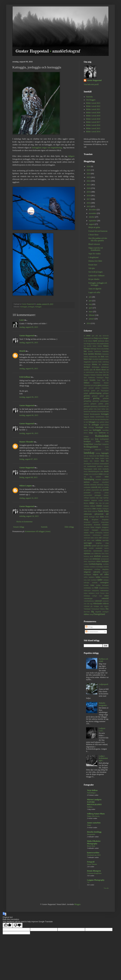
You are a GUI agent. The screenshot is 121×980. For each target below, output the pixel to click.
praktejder (87, 492)
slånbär (86, 533)
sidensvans (88, 514)
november (93, 213)
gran (99, 385)
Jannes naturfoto (94, 823)
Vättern (102, 609)
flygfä (86, 380)
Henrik (22, 351)
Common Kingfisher (94, 873)
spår (98, 546)
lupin (107, 458)
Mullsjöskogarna (94, 471)
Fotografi (91, 862)
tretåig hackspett (102, 585)
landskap (89, 453)
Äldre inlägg (69, 527)
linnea (102, 456)
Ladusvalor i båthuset (96, 276)
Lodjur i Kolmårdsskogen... (103, 758)
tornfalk (95, 582)
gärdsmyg (94, 406)
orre (100, 487)
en (84, 372)
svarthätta (106, 564)
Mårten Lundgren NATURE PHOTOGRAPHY (94, 802)
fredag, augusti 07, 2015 (28, 459)
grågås (86, 393)
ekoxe (104, 370)
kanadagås (99, 427)
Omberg (106, 485)
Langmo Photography (96, 880)
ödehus (86, 614)
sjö (107, 514)
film (104, 372)
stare (102, 546)
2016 (89, 203)
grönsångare (104, 401)
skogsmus (105, 519)
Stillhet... (90, 807)
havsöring (100, 411)
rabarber (106, 495)
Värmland (87, 609)
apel (93, 336)
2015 (89, 206)
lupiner (86, 461)
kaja (85, 427)
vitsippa (96, 606)
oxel (103, 487)
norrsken (98, 479)
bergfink (101, 338)
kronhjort (87, 441)
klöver (86, 433)
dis (100, 364)
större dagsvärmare (90, 561)
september (93, 221)
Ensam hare (93, 265)
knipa (91, 433)
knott (96, 433)
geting (95, 385)
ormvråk (94, 487)
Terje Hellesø (92, 790)
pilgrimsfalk (95, 490)
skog (86, 519)
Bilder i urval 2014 (93, 132)
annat (88, 336)
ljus (93, 458)
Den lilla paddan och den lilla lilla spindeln (98, 239)
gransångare (105, 385)
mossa (86, 471)
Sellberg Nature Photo (96, 814)
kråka (98, 441)
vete (85, 604)
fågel (104, 380)
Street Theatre (92, 864)
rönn (94, 509)
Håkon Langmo (26, 486)
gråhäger (106, 393)
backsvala (106, 336)
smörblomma (97, 535)
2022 (89, 181)
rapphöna (92, 498)
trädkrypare (87, 591)
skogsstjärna (88, 525)
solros (89, 540)
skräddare (105, 525)
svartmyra (92, 567)
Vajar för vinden (94, 254)
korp (97, 439)
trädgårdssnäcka (104, 588)
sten (85, 548)
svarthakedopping (95, 564)
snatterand (87, 538)
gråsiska (87, 396)
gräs (107, 396)
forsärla (93, 380)
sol (85, 540)
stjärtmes (87, 553)
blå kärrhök (88, 346)
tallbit (106, 574)
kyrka (107, 447)
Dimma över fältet (95, 261)
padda (107, 487)
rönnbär (99, 509)
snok (92, 538)
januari (92, 319)
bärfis (107, 357)
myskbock (95, 474)
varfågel (94, 596)
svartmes (86, 567)
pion (101, 490)
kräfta (107, 441)
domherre (105, 364)
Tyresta (102, 593)
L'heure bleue (93, 235)
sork (93, 540)
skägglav (98, 527)
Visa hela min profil (91, 84)
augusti (92, 224)
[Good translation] (8, 925)
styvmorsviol (105, 559)
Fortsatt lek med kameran (98, 231)
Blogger (77, 904)
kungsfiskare (89, 444)
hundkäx (86, 419)
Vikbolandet (97, 604)
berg (96, 338)
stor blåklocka (96, 553)
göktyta (86, 409)
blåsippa (87, 349)
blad (85, 344)
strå (91, 559)
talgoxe (96, 574)
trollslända (87, 588)
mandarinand (92, 466)
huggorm (86, 417)
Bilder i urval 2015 (93, 128)
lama (107, 450)
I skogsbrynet (93, 257)
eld (108, 370)
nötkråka (87, 485)
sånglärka (105, 569)
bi (84, 341)
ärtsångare (106, 612)
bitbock (90, 341)
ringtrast (94, 500)
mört (105, 474)
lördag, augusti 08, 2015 (28, 477)
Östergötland (99, 614)
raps (97, 498)
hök (87, 422)
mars (91, 312)
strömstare (96, 559)
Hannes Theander (26, 442)
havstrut (94, 411)
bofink (106, 349)
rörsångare (105, 509)
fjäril (85, 378)
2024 (89, 174)
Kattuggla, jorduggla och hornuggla (98, 284)
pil (85, 490)
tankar (98, 577)
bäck (103, 357)
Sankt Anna (103, 511)
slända (92, 533)
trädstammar (104, 590)
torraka (86, 585)
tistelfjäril (94, 580)
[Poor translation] (18, 925)
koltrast (87, 439)
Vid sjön (92, 268)
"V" (88, 882)
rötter (86, 511)
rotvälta (106, 500)
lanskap (98, 453)
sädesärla (97, 572)
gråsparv (95, 396)
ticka (85, 580)
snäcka (96, 538)
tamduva (92, 577)
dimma (95, 364)
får (108, 380)
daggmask (87, 362)
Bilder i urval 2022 (93, 106)
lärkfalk (96, 461)
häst (107, 419)
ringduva (87, 500)
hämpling (103, 419)
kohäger (86, 436)
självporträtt (99, 514)
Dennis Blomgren (94, 871)
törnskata (87, 596)
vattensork (105, 601)
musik (106, 471)
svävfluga (97, 569)
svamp (86, 564)
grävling (96, 398)
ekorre (98, 370)
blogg (89, 343)
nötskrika (93, 485)
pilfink (89, 490)
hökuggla (92, 422)
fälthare (87, 383)
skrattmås (97, 525)
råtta (100, 503)
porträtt (106, 490)
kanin (107, 427)
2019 (89, 192)
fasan (101, 372)
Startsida (44, 527)
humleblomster (100, 417)
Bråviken (98, 354)
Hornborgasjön (95, 414)
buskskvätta (93, 357)
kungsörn (105, 444)
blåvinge (93, 349)
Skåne (92, 527)
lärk (91, 461)
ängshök (98, 612)
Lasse (22, 320)
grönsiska (96, 401)
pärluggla (98, 495)
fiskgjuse (87, 375)
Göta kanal (97, 409)
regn (101, 498)
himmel (86, 414)
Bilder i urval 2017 (93, 122)
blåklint (100, 346)
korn (92, 439)
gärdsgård (87, 406)
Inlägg (89, 627)
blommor (94, 344)
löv (107, 461)
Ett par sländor (94, 279)
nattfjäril (98, 477)
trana (92, 585)
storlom (97, 556)
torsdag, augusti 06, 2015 (29, 397)
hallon (103, 409)
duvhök (86, 370)
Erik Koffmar (25, 377)
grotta (93, 391)
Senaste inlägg (19, 527)
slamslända (105, 530)
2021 (89, 185)
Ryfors (86, 503)
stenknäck (99, 548)
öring (91, 614)
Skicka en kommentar (24, 522)
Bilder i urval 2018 (93, 119)
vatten (106, 596)
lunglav (102, 458)
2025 (89, 170)
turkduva (92, 593)
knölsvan (102, 433)
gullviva (86, 404)
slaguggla (95, 530)
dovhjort (87, 367)
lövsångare (87, 464)
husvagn (97, 419)
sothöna (98, 540)
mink (95, 469)
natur (107, 477)
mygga (86, 474)
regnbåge (106, 498)
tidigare (71, 156)
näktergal (96, 482)
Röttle (90, 511)
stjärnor (106, 551)
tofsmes (106, 580)
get (92, 385)
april (91, 308)
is (90, 424)
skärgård (86, 530)
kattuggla (38, 307)
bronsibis (105, 351)
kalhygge (91, 427)
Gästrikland (102, 406)
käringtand (87, 450)
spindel (94, 546)
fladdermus (92, 378)
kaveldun (105, 430)
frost (99, 380)
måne (101, 474)
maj (91, 304)
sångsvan (87, 572)
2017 (89, 199)
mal (85, 466)
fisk (108, 372)
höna (98, 422)
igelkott (102, 422)
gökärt (91, 409)
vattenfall (105, 598)
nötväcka (100, 485)
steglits (106, 546)
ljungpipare (87, 458)
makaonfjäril (104, 464)
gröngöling (87, 401)
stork (91, 556)
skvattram (87, 527)
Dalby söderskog (103, 362)
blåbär (94, 346)
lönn (102, 461)
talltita (86, 577)
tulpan (86, 593)
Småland (106, 533)
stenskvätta (87, 551)
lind (98, 456)
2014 (89, 323)
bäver (86, 359)
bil (86, 341)
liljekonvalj (93, 456)
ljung (107, 456)
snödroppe (105, 538)
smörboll (106, 535)
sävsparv (106, 572)
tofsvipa (86, 582)
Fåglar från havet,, (94, 816)
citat (90, 359)
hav (90, 411)
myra (90, 474)
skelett (107, 517)
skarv (97, 517)
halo (107, 409)
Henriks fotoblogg (94, 832)
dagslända (94, 362)
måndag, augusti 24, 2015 (29, 516)
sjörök (86, 517)
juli (90, 297)
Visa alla (106, 888)
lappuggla (105, 453)
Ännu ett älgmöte (95, 289)
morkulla (106, 469)
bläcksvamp (100, 349)
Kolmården (102, 436)
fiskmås (93, 375)
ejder (91, 370)
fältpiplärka (97, 383)
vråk (101, 606)
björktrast (101, 341)
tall (101, 574)
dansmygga (87, 364)
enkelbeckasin (90, 372)
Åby (107, 609)
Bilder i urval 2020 (93, 113)
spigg (107, 543)
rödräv (99, 506)
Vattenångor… (92, 793)
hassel (86, 411)
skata (102, 517)
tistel (89, 580)
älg (92, 611)
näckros (87, 482)
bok (85, 351)
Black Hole (91, 846)
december (93, 210)
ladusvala (98, 450)
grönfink (106, 398)
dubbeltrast (105, 367)
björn (107, 341)
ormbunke (87, 487)
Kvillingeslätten (91, 447)
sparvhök (105, 540)
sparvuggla (88, 543)
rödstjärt (106, 506)
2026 (89, 166)
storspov (86, 559)
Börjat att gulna (94, 227)
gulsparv (93, 404)
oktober (92, 217)
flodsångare (100, 378)
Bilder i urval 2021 (93, 109)
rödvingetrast (88, 509)
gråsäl (102, 396)
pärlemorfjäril (88, 495)
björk (95, 341)
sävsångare (87, 574)
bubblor (86, 357)
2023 (89, 177)
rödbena (86, 506)
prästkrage (98, 493)
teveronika (105, 577)
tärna (107, 593)
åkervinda (87, 612)
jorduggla (31, 307)
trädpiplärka (95, 591)
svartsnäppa (100, 567)
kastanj (86, 430)
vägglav (106, 606)
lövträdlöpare (95, 464)
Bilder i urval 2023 (93, 103)
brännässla (106, 354)
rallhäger (86, 498)
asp (100, 336)
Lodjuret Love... (102, 729)
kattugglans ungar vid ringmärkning (47, 148)
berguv (106, 338)
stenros (106, 548)
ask (97, 336)
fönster (106, 383)
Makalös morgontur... (103, 704)
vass (100, 596)
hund (107, 417)
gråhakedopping (95, 393)
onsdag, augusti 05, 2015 (29, 327)
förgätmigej (87, 385)
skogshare (95, 519)
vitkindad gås (88, 606)
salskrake (95, 511)
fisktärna (99, 375)
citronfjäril (95, 359)
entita (97, 372)
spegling (99, 543)
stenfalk (91, 548)
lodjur (97, 458)
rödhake (93, 506)
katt (90, 430)
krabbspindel (104, 439)
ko (108, 433)
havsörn (106, 411)
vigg (91, 604)
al (84, 336)
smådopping (99, 533)
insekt (86, 425)
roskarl (100, 500)
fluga (107, 377)
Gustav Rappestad (27, 336)
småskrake (87, 535)
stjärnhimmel (98, 551)
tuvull (97, 593)
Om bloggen (91, 100)
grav (85, 388)
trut (93, 588)
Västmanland (95, 609)
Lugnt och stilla (94, 292)
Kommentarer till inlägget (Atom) (38, 531)
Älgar (89, 825)
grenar (98, 388)
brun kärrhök (89, 354)
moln (100, 469)
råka (97, 503)
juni (91, 301)
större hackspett (102, 561)
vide (88, 604)
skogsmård (87, 522)
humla (92, 417)
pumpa (107, 493)
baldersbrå (87, 338)
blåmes (106, 346)
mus (102, 471)
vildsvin (106, 604)
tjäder (100, 580)
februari (92, 315)
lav (88, 456)
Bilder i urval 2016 (93, 125)
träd (96, 588)
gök (108, 406)
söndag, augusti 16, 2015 (29, 498)
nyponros (105, 479)
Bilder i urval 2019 (93, 116)
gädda (107, 404)
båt (99, 357)
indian (107, 422)
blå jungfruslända (103, 343)
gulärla (101, 404)
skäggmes (105, 527)
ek (94, 370)
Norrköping (89, 479)
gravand (91, 388)
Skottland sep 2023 (94, 855)
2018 (89, 196)
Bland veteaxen (94, 244)
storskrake (105, 556)
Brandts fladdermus (95, 351)
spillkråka (87, 546)
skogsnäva (96, 522)
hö (85, 422)
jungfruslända (104, 425)
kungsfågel (98, 444)
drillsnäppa (96, 367)
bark (93, 338)
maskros (100, 466)
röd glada (106, 503)
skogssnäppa (105, 522)
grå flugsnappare (103, 391)
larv (85, 456)
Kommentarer (92, 632)
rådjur (92, 503)
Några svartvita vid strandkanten (96, 249)
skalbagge (92, 517)
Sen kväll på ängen (95, 272)
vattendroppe (88, 598)
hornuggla (24, 307)
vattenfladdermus (89, 601)
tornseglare (104, 582)
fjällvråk (106, 375)
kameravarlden (93, 853)
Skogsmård (91, 834)
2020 (89, 188)
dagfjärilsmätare (104, 359)
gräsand (87, 398)
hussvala (92, 419)
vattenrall (98, 601)
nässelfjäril (105, 482)
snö (100, 538)
